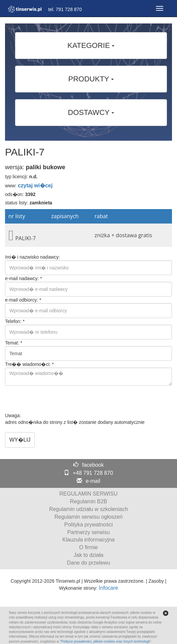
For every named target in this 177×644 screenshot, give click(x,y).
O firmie (89, 547)
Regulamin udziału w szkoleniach (89, 509)
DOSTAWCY (91, 112)
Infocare (108, 588)
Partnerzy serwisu (88, 532)
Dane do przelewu (88, 563)
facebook (93, 465)
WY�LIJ (20, 440)
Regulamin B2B (88, 501)
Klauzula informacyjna (88, 540)
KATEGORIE (91, 45)
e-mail (93, 481)
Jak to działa (88, 555)
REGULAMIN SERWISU (89, 494)
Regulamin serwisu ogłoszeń (89, 517)
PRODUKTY (91, 79)
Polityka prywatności (88, 525)
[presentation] (56, 399)
